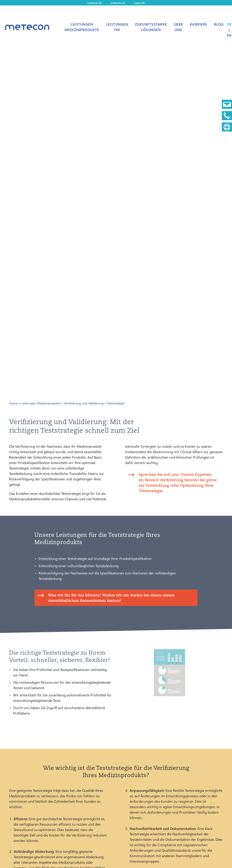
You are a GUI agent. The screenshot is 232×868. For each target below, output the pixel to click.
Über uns (178, 27)
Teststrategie (116, 403)
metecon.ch (118, 3)
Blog (219, 24)
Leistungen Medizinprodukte (82, 27)
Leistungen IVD (117, 27)
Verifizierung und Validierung (84, 403)
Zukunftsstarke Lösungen (151, 27)
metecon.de (94, 3)
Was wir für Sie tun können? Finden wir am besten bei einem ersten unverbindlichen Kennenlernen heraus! (111, 598)
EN (229, 35)
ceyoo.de (139, 3)
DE (229, 24)
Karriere (198, 24)
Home (13, 403)
